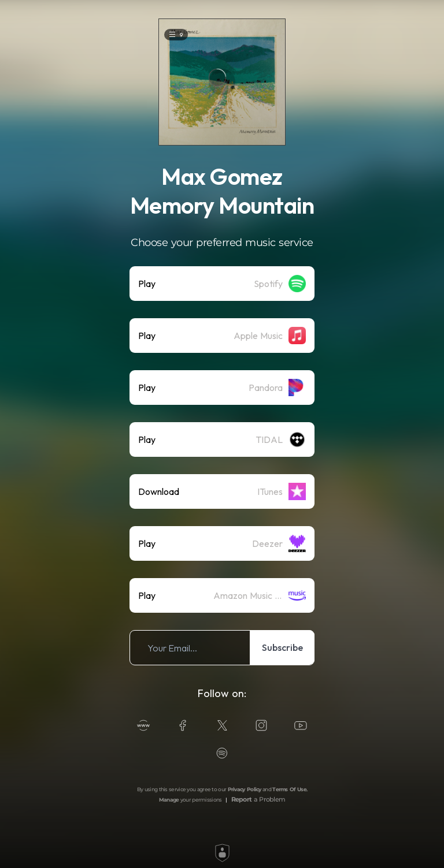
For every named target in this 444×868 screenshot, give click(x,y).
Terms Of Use (289, 789)
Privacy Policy (245, 789)
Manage (169, 800)
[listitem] (222, 284)
